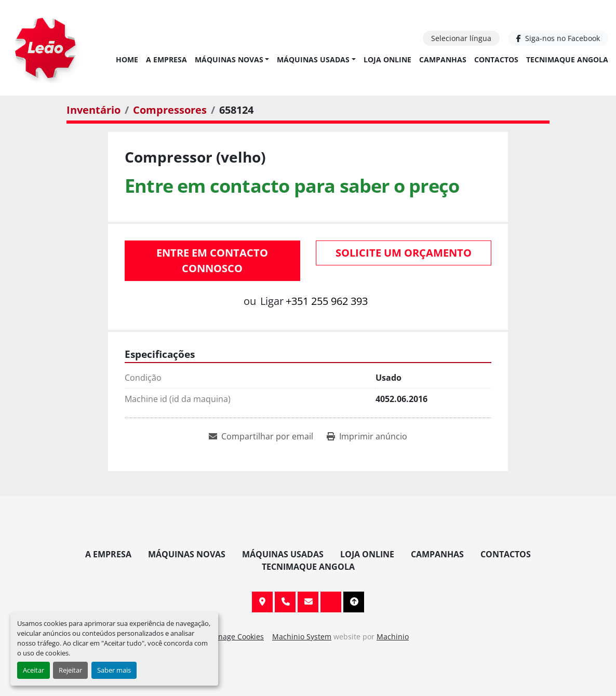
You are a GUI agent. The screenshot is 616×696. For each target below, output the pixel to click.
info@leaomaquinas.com (308, 602)
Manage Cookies (236, 637)
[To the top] (354, 602)
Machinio (393, 637)
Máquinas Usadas (313, 59)
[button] (232, 59)
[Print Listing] (367, 436)
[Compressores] (170, 110)
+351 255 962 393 (327, 301)
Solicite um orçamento (404, 253)
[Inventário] (93, 110)
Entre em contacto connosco (212, 260)
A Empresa (166, 59)
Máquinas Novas (229, 59)
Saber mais (114, 670)
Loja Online (387, 59)
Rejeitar (70, 670)
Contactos (496, 59)
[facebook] (558, 38)
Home (127, 59)
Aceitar (34, 670)
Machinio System (302, 637)
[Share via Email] (261, 436)
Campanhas (443, 59)
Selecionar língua (461, 38)
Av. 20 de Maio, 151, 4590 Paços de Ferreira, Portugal (262, 602)
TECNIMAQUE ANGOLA (567, 59)
